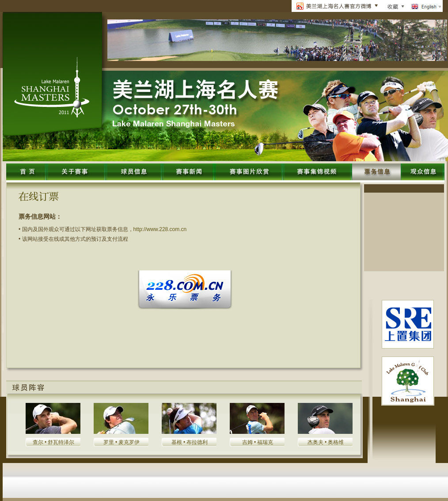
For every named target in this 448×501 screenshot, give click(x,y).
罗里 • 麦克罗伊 (122, 442)
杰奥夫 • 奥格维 (326, 442)
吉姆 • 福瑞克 (258, 442)
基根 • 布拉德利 (190, 442)
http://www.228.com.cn (160, 229)
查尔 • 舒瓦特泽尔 (54, 442)
